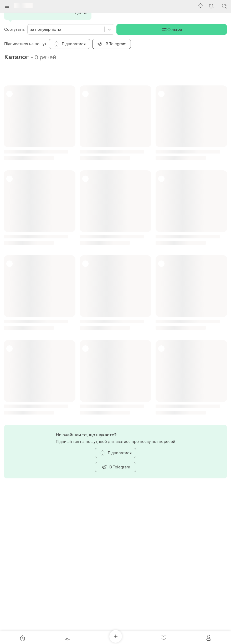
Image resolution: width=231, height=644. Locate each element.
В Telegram (116, 467)
